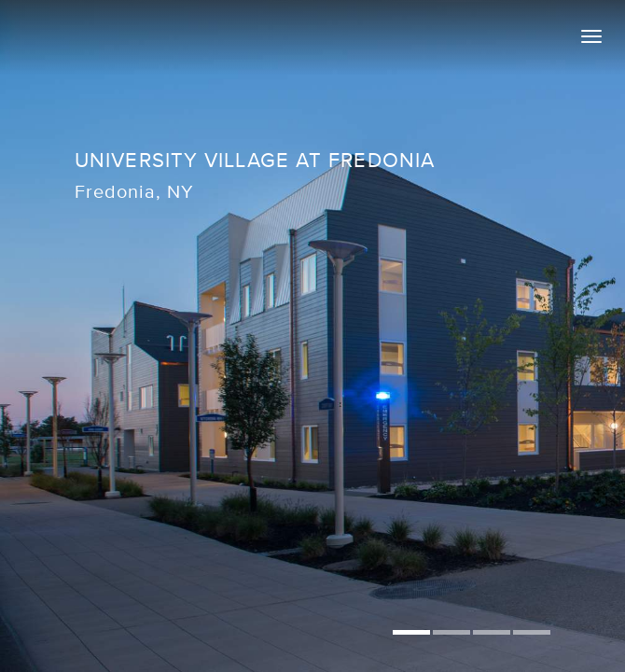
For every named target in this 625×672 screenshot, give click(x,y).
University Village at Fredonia (256, 160)
